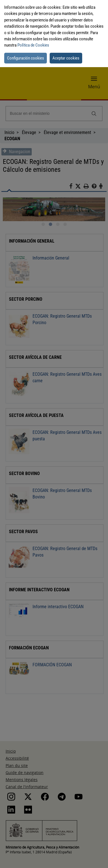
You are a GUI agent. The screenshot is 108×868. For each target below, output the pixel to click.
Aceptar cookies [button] (66, 58)
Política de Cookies (33, 45)
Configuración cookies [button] (26, 58)
